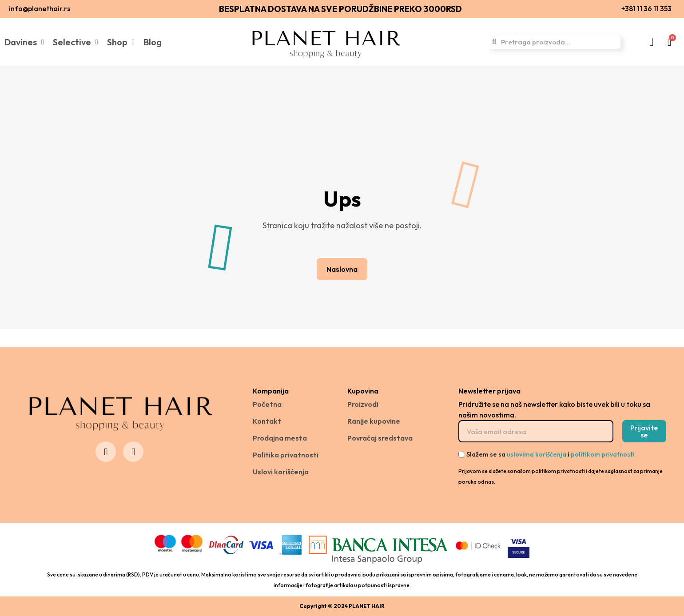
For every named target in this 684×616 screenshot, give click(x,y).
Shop (121, 42)
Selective (76, 42)
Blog (153, 42)
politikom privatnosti (603, 454)
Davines (24, 42)
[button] (342, 269)
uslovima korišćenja (537, 454)
